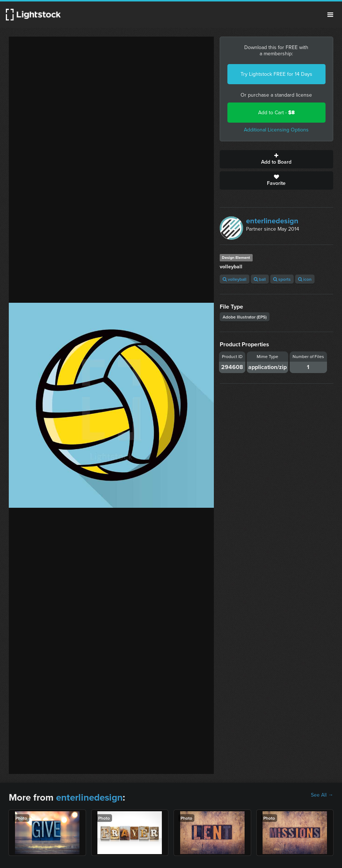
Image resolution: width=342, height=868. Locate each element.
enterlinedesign (272, 221)
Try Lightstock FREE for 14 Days (276, 74)
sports (282, 279)
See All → (322, 795)
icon (305, 279)
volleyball (235, 279)
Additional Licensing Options (276, 130)
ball (260, 279)
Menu (330, 15)
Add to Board (276, 159)
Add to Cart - (276, 113)
